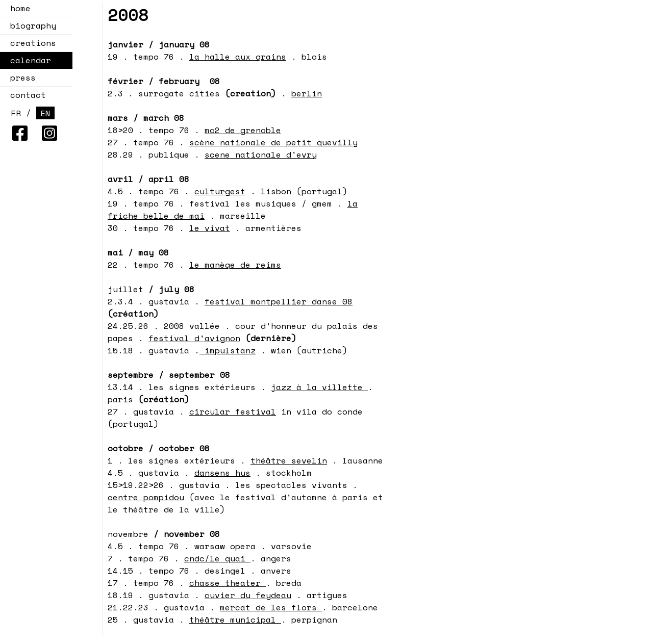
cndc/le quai (217, 558)
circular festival (233, 411)
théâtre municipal (235, 620)
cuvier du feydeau (248, 595)
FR (16, 113)
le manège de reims (235, 265)
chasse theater (228, 583)
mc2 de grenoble (243, 130)
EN (45, 113)
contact (28, 95)
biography (33, 25)
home (20, 8)
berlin (307, 93)
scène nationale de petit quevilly (273, 142)
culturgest (220, 191)
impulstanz (228, 350)
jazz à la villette (319, 387)
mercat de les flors (271, 607)
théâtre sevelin (289, 460)
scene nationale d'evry (261, 154)
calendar (28, 60)
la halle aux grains (238, 57)
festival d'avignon (194, 338)
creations (30, 43)
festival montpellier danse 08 (279, 301)
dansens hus (222, 473)
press (23, 78)
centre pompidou (146, 497)
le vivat (210, 228)
